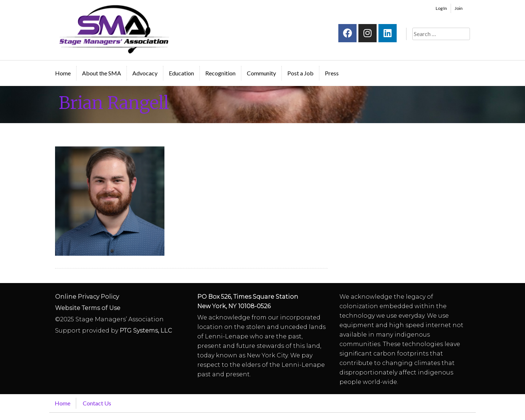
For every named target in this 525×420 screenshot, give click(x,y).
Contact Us (97, 403)
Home (63, 73)
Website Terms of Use (88, 308)
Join (459, 8)
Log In (441, 8)
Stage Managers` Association (113, 29)
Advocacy (145, 73)
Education (181, 73)
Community (261, 73)
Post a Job (300, 73)
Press (332, 73)
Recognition (220, 73)
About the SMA (102, 73)
